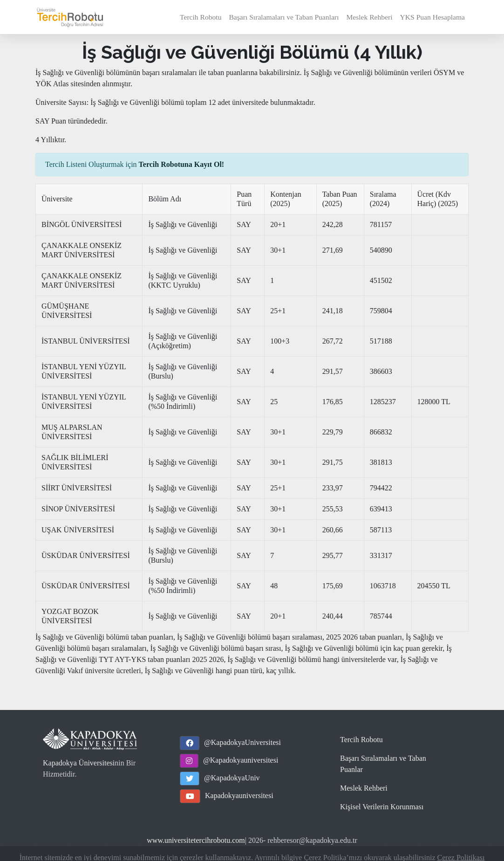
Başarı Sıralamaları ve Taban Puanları (284, 17)
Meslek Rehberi (369, 17)
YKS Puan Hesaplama (432, 17)
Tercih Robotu (201, 17)
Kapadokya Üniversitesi (79, 763)
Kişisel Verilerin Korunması (382, 807)
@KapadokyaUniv (232, 778)
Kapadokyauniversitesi (239, 796)
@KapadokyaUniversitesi (242, 742)
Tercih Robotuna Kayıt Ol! (182, 164)
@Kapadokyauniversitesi (241, 760)
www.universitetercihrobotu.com (196, 840)
